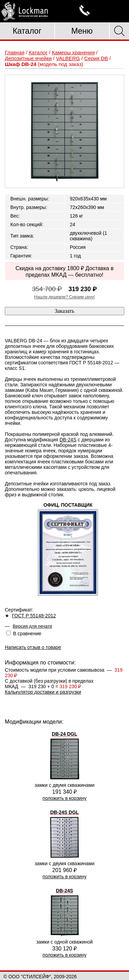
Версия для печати (32, 626)
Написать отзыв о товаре (33, 647)
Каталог (27, 31)
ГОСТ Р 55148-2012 (34, 616)
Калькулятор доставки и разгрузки (43, 692)
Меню (82, 31)
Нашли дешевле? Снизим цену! (64, 297)
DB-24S (68, 440)
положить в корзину (65, 798)
